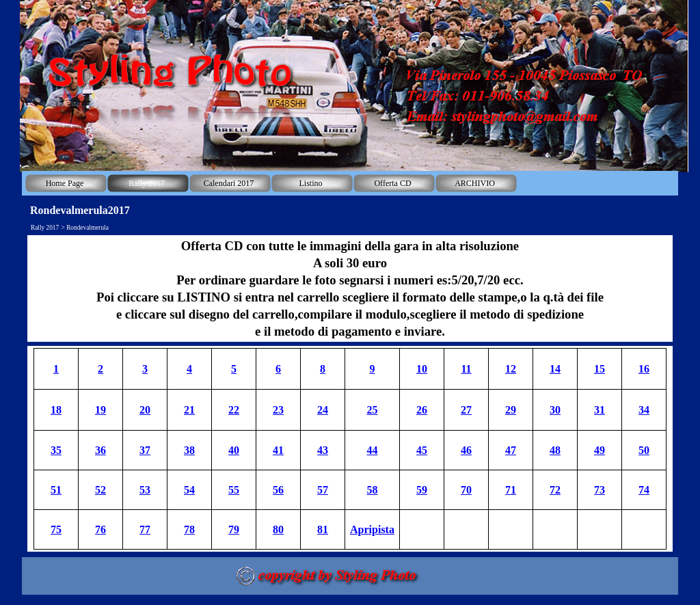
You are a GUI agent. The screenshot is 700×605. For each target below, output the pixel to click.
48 (555, 450)
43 (323, 450)
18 (56, 410)
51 (56, 490)
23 (278, 410)
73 (600, 490)
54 (189, 490)
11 (466, 369)
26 (422, 410)
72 (555, 490)
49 (600, 450)
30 (555, 410)
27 (466, 410)
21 (189, 410)
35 (56, 450)
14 (555, 369)
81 (323, 529)
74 (644, 490)
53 (145, 490)
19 (100, 410)
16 (644, 369)
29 (511, 410)
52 (100, 490)
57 (323, 490)
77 (145, 529)
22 (234, 410)
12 (511, 369)
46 (466, 450)
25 (373, 410)
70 (466, 490)
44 (373, 450)
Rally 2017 (45, 228)
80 (278, 529)
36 (100, 450)
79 (234, 529)
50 (644, 450)
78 (189, 529)
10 (422, 369)
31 (600, 410)
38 (189, 450)
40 (234, 450)
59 (422, 490)
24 (323, 410)
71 (511, 490)
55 (234, 490)
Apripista (372, 529)
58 (373, 490)
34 (644, 410)
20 (145, 410)
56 (278, 490)
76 (100, 529)
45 (422, 450)
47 (511, 450)
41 (278, 450)
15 (600, 369)
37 (145, 450)
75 (56, 529)
